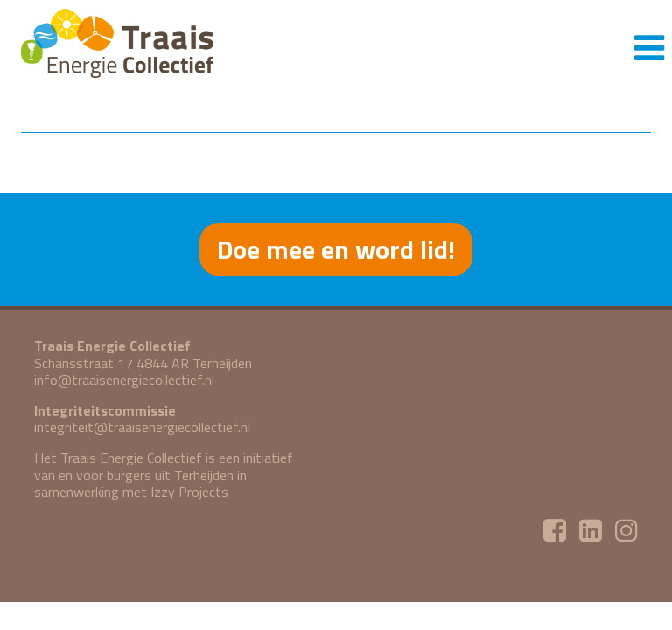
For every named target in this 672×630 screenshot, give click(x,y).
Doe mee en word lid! (336, 249)
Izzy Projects (189, 492)
